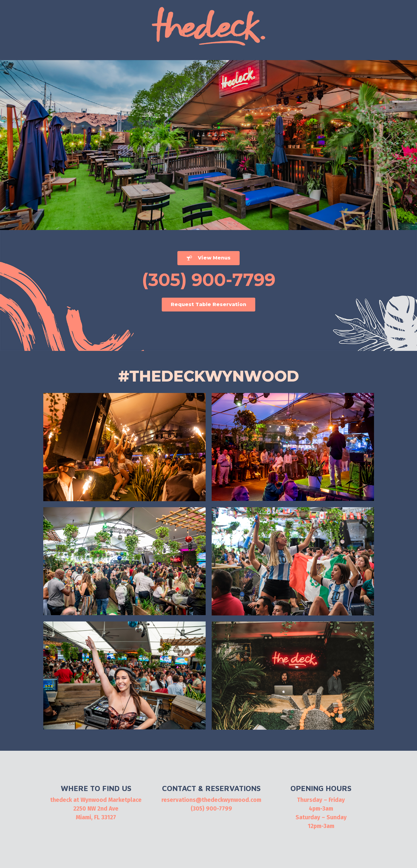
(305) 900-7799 (211, 809)
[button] (208, 258)
